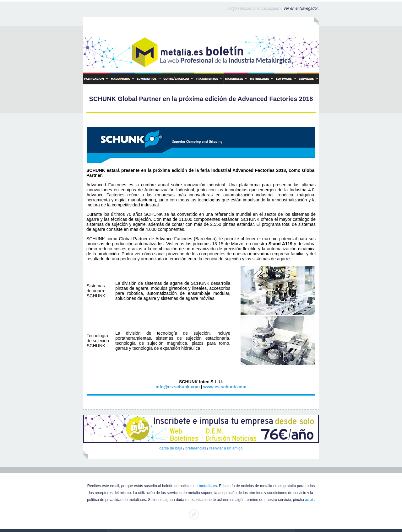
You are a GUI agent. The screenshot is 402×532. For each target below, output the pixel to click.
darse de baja (171, 448)
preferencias (196, 448)
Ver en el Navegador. (301, 8)
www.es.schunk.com (225, 387)
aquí (309, 500)
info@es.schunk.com (177, 387)
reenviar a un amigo (226, 448)
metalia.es (208, 486)
